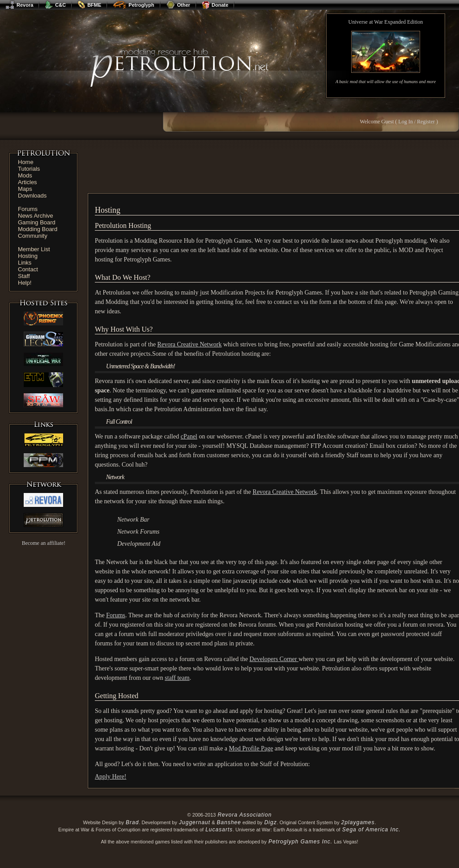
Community (33, 236)
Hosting (28, 256)
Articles (28, 182)
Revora (19, 5)
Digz (271, 822)
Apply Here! (110, 777)
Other (178, 5)
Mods (25, 175)
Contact (28, 269)
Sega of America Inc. (372, 830)
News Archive (36, 216)
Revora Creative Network (190, 344)
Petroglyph (133, 5)
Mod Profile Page (251, 748)
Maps (25, 189)
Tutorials (29, 169)
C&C (55, 5)
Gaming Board (37, 222)
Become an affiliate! (44, 543)
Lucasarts (219, 830)
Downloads (32, 196)
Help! (25, 283)
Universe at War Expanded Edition (386, 22)
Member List (34, 249)
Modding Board (38, 229)
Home (26, 162)
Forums (28, 209)
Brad (132, 822)
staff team (177, 678)
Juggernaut (195, 822)
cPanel (189, 436)
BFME (89, 5)
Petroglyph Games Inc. (300, 842)
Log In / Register (416, 122)
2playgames (358, 822)
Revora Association (244, 815)
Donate (215, 5)
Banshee (229, 822)
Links (25, 263)
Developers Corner (274, 659)
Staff (24, 276)
